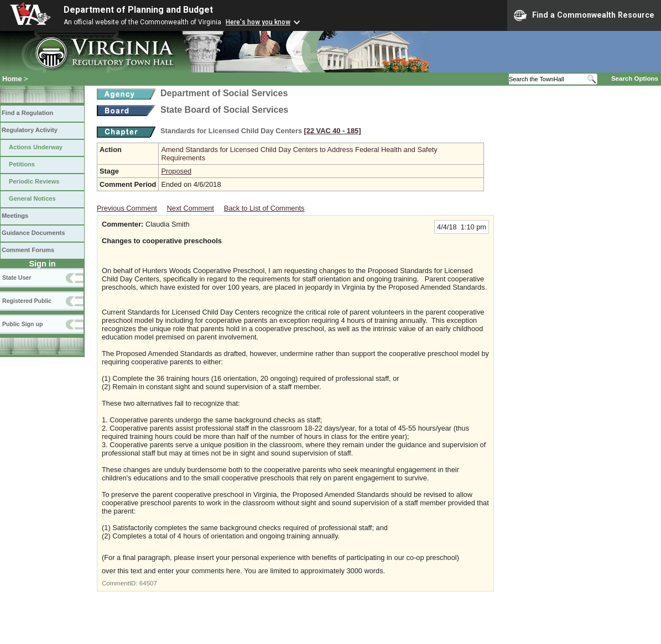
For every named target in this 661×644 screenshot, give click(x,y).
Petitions (22, 164)
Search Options (635, 78)
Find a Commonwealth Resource (584, 15)
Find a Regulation (27, 113)
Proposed (176, 171)
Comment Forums (28, 250)
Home (12, 79)
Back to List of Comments (264, 208)
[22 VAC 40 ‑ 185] (333, 131)
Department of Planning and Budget (138, 10)
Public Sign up (22, 324)
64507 (148, 583)
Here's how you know (258, 22)
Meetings (15, 216)
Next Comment (191, 208)
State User (17, 278)
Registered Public (27, 301)
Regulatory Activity (30, 130)
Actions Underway (36, 147)
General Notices (32, 198)
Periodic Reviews (34, 181)
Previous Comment (127, 208)
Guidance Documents (33, 233)
